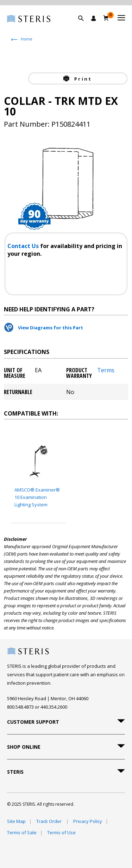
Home (27, 39)
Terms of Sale (22, 832)
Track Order (49, 821)
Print (82, 79)
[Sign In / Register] (94, 18)
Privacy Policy (88, 821)
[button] (84, 26)
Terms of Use (61, 832)
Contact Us (24, 246)
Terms (106, 371)
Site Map (16, 821)
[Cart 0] (106, 18)
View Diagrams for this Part (51, 328)
